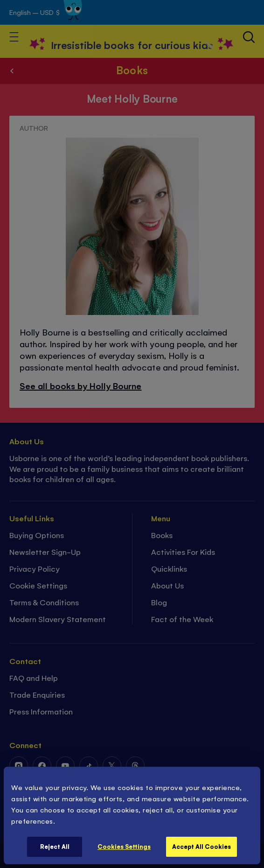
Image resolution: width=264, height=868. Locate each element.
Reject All (55, 846)
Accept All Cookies (201, 846)
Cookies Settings (124, 846)
